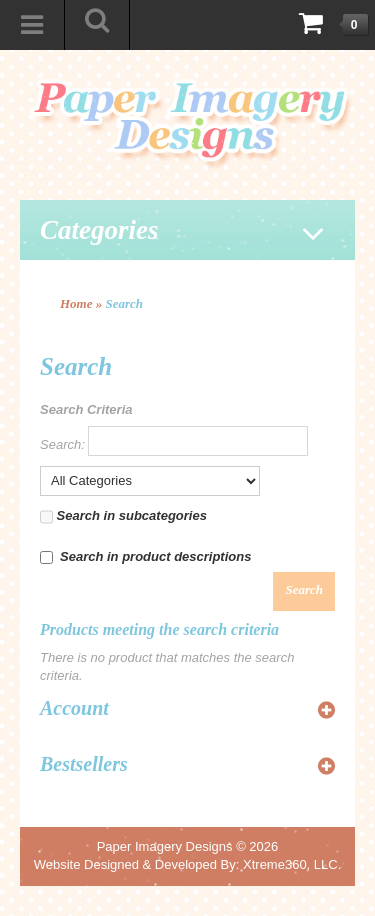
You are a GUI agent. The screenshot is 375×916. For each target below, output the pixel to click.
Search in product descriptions (145, 556)
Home (76, 303)
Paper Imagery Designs (165, 846)
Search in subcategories (123, 517)
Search (125, 303)
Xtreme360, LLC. (292, 864)
